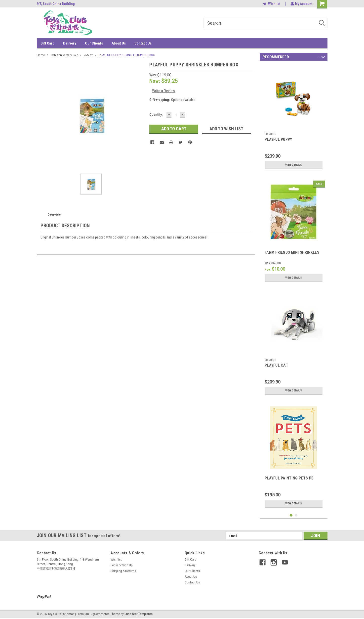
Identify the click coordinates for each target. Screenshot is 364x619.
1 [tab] (291, 515)
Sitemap (69, 614)
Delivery (70, 43)
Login (114, 565)
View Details (294, 165)
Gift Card (47, 43)
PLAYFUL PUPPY (278, 139)
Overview (54, 214)
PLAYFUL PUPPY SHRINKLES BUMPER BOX (127, 55)
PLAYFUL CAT (276, 365)
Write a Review (164, 91)
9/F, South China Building (56, 4)
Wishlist (271, 4)
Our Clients (94, 43)
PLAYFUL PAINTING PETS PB (289, 478)
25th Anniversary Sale (64, 55)
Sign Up (127, 565)
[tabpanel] (294, 119)
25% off (89, 55)
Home (41, 55)
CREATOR (270, 134)
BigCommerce (100, 614)
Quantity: (156, 115)
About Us (119, 43)
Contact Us (143, 43)
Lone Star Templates (139, 614)
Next (323, 58)
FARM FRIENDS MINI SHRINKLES (292, 252)
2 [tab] (296, 515)
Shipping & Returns (123, 571)
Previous (319, 58)
